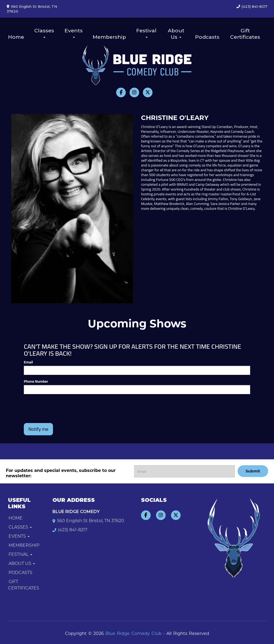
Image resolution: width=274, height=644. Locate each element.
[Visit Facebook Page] (121, 92)
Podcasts (207, 37)
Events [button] (74, 33)
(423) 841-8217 (254, 6)
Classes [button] (44, 33)
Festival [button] (146, 33)
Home (16, 37)
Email (28, 362)
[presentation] (55, 406)
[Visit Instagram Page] (134, 92)
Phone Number (36, 381)
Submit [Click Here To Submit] (253, 471)
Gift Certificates (245, 34)
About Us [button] (176, 34)
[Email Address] (184, 471)
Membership (109, 37)
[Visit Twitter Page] (148, 92)
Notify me (38, 429)
